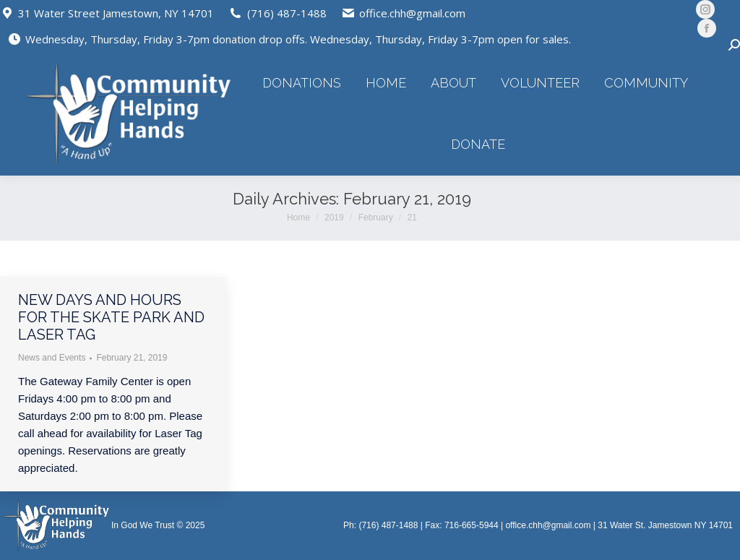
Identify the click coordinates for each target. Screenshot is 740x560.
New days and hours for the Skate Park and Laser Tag (111, 317)
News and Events (52, 358)
